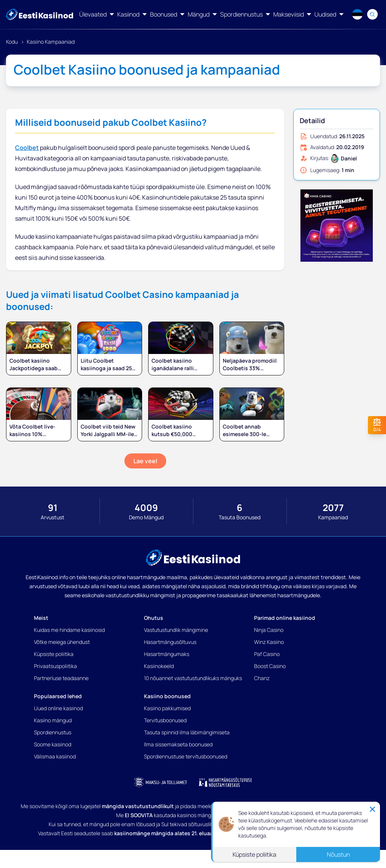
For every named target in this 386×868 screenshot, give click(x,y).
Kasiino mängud (53, 720)
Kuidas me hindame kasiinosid (69, 630)
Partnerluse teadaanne (61, 678)
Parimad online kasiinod (285, 618)
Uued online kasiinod (58, 708)
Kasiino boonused (167, 696)
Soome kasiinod (53, 744)
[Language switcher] (357, 14)
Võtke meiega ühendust (62, 642)
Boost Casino (270, 666)
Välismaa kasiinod (55, 756)
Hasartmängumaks (167, 654)
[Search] (372, 14)
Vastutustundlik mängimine (176, 630)
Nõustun (338, 854)
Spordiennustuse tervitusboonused (186, 756)
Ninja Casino (269, 630)
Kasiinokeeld (159, 666)
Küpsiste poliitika (54, 654)
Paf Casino (267, 654)
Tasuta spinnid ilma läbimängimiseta (187, 732)
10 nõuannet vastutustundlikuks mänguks (193, 678)
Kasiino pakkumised (167, 708)
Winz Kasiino (269, 642)
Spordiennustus (53, 732)
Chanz (262, 678)
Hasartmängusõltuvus (170, 642)
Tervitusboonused (165, 720)
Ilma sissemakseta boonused (178, 744)
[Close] (372, 809)
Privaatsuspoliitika (55, 666)
